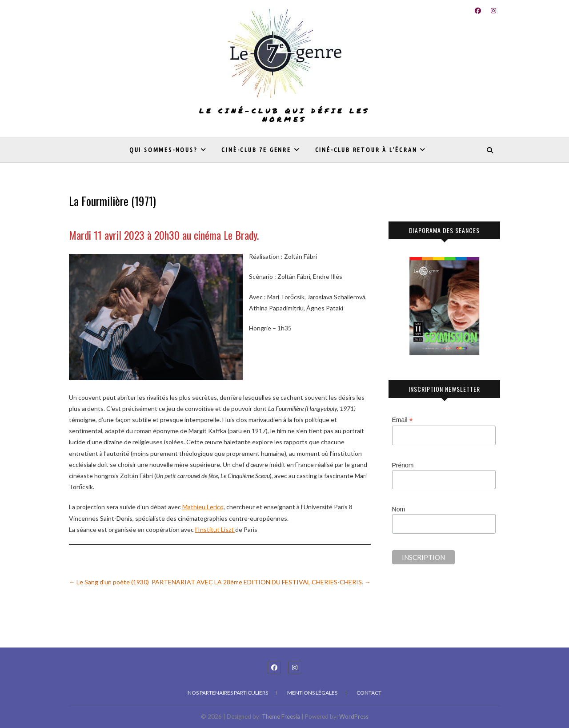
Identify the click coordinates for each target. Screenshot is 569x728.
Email (403, 420)
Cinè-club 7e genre (256, 150)
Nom (399, 509)
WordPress (354, 716)
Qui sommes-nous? (164, 150)
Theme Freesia (281, 716)
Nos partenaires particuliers (228, 693)
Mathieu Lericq (203, 507)
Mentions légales (312, 693)
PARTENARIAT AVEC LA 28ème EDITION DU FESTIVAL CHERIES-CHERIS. (261, 582)
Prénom (403, 465)
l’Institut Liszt (215, 529)
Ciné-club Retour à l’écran (366, 150)
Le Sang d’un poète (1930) (109, 582)
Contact (369, 693)
